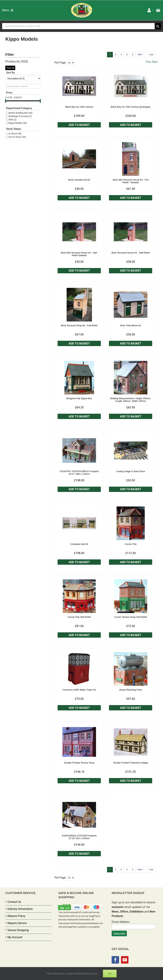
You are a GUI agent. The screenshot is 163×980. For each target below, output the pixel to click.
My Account (15, 937)
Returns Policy (16, 916)
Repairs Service (17, 923)
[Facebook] (115, 960)
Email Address (121, 922)
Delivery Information (20, 909)
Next (155, 62)
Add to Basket (79, 125)
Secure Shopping (18, 930)
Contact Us (14, 902)
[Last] (151, 55)
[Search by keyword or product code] (78, 26)
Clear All (10, 68)
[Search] (158, 26)
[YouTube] (125, 960)
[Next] (141, 55)
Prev (149, 62)
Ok (110, 973)
